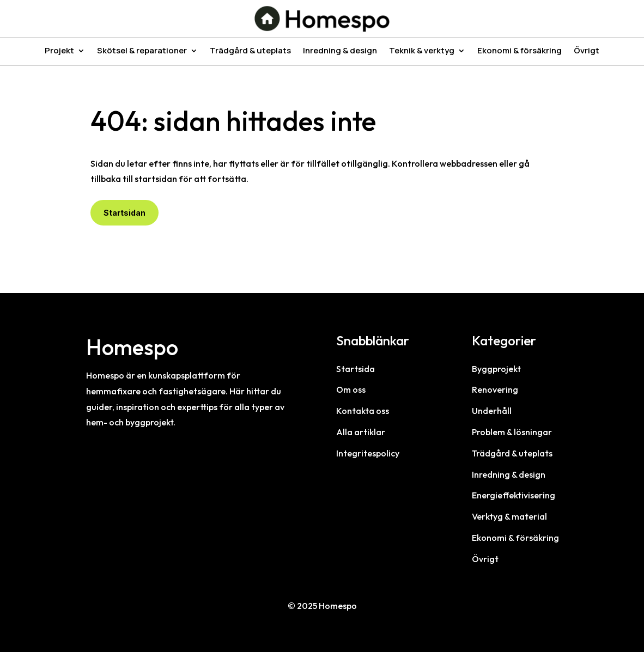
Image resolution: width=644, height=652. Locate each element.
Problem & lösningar (512, 432)
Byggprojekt (496, 369)
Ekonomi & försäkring (520, 51)
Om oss (351, 389)
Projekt (59, 51)
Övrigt (587, 51)
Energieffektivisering (514, 495)
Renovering (495, 389)
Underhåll (492, 411)
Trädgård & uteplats (250, 51)
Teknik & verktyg (422, 51)
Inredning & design (340, 51)
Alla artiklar (361, 432)
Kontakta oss (363, 411)
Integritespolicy (368, 453)
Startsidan (124, 213)
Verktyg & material (509, 516)
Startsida (356, 369)
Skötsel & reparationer (142, 51)
